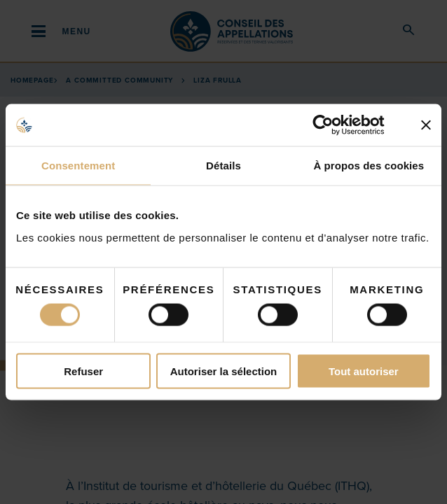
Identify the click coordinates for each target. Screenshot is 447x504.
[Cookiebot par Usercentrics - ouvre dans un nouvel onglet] (334, 125)
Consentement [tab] (78, 166)
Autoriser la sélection (224, 371)
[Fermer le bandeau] (426, 125)
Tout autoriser (364, 371)
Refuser (83, 371)
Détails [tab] (224, 166)
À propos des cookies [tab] (369, 166)
